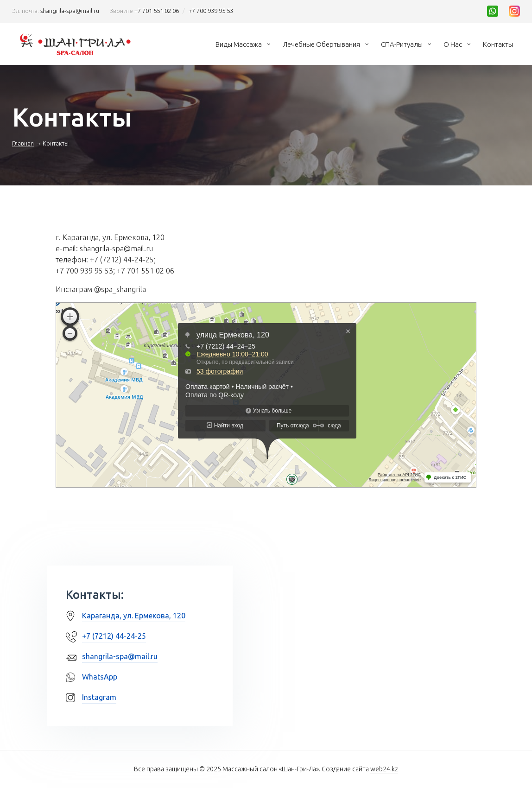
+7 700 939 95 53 (211, 11)
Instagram (99, 697)
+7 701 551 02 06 (157, 11)
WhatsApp (100, 677)
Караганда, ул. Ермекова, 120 (134, 616)
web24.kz (384, 769)
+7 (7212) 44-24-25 (114, 636)
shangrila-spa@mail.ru (70, 11)
